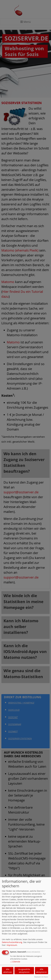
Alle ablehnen (8, 971)
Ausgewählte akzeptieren (24, 971)
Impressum (12, 945)
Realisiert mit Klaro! (41, 977)
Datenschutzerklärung (12, 942)
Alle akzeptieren (42, 971)
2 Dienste (15, 962)
